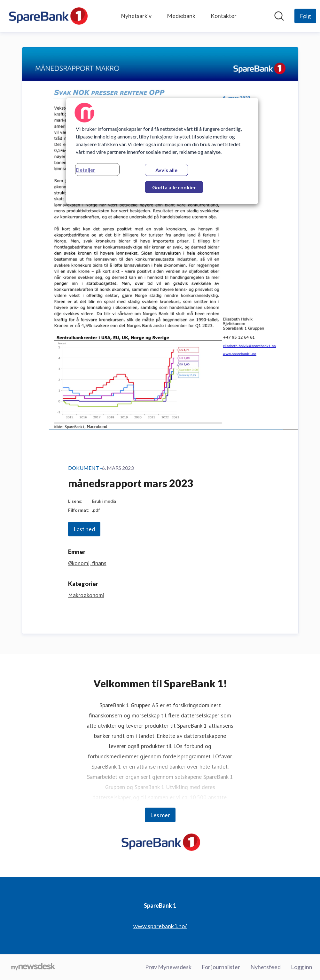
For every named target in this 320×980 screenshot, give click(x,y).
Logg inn (302, 967)
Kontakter (224, 16)
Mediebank (181, 16)
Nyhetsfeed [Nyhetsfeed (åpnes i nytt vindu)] (265, 967)
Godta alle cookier (174, 187)
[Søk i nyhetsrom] (279, 16)
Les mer (160, 815)
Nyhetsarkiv (136, 16)
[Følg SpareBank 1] (305, 16)
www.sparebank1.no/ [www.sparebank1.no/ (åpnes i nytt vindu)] (160, 926)
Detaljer (86, 170)
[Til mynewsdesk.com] (33, 967)
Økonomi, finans (87, 563)
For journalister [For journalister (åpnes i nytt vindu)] (221, 967)
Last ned (84, 529)
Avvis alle (166, 170)
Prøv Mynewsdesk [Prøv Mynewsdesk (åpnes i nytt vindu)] (168, 967)
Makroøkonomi (86, 595)
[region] (162, 151)
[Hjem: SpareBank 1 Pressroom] (47, 16)
